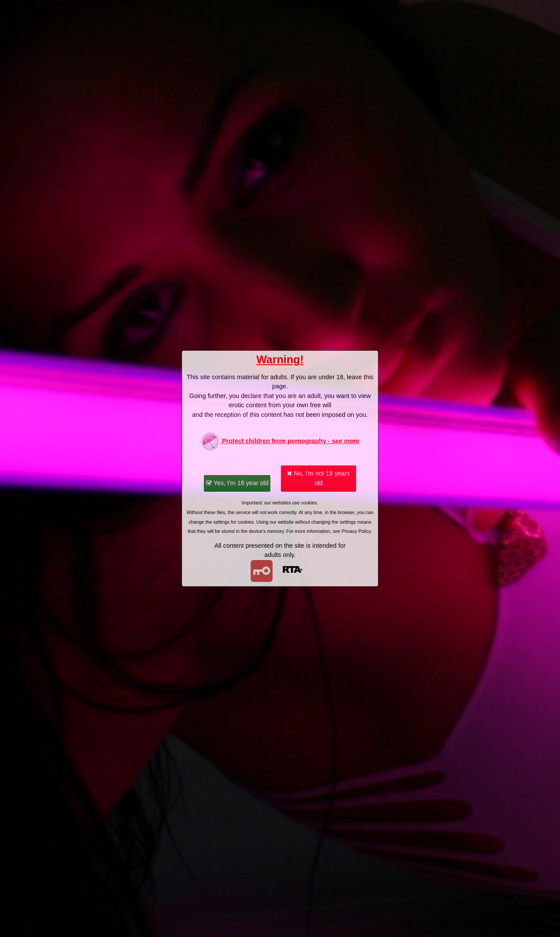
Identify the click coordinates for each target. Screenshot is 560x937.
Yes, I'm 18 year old (237, 483)
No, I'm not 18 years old (318, 478)
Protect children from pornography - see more (280, 442)
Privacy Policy (356, 531)
